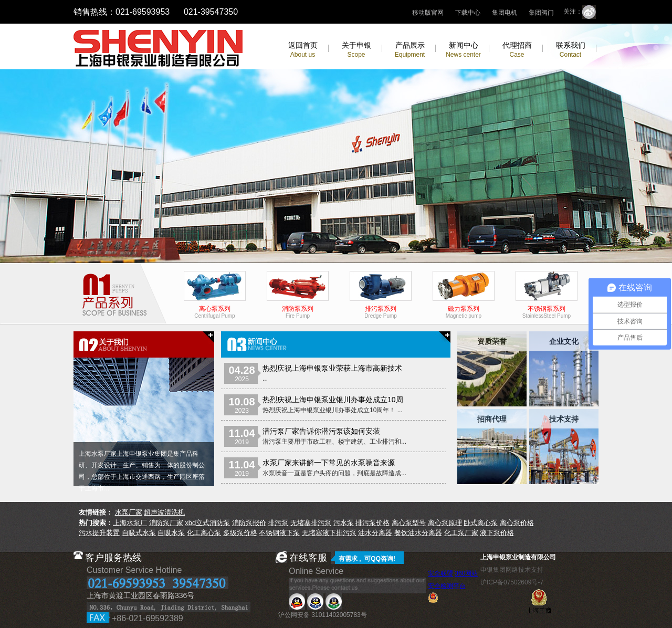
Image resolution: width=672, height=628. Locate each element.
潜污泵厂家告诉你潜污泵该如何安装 (321, 431)
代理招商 (517, 50)
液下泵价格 (497, 533)
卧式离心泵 (481, 523)
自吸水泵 (171, 533)
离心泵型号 (409, 523)
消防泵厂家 (166, 523)
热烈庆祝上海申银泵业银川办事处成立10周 (333, 400)
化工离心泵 (204, 533)
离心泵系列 (215, 310)
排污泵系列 (381, 310)
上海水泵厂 (130, 523)
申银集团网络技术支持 (512, 570)
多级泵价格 (240, 533)
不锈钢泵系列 (547, 310)
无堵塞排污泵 (311, 523)
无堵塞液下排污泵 (329, 533)
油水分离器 (375, 533)
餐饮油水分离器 (418, 533)
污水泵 (344, 523)
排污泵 (278, 523)
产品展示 (410, 50)
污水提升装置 (99, 533)
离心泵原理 (445, 523)
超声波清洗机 (164, 512)
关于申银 (356, 50)
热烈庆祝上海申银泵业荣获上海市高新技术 (332, 368)
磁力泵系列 (464, 310)
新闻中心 (463, 50)
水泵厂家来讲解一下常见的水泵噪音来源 (329, 463)
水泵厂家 (129, 512)
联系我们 (571, 50)
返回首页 (303, 50)
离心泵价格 (517, 523)
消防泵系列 (298, 310)
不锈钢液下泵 (279, 533)
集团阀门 (541, 13)
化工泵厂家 (461, 533)
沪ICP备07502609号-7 (512, 582)
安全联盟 (440, 573)
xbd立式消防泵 (207, 523)
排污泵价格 (372, 523)
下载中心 (468, 13)
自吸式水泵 (139, 533)
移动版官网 (428, 13)
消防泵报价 (249, 523)
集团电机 (505, 13)
